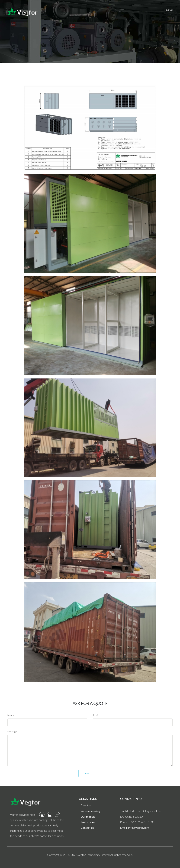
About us (86, 805)
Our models (88, 817)
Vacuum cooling (90, 811)
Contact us (87, 828)
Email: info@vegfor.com (135, 828)
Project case (88, 822)
